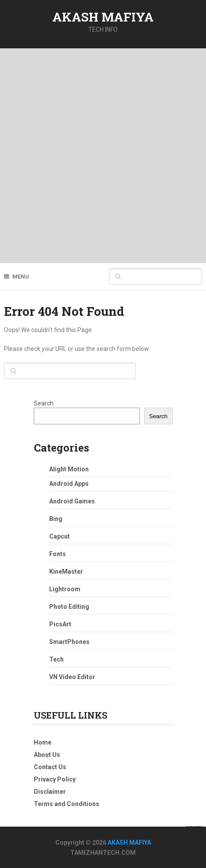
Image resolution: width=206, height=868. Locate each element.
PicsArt (60, 624)
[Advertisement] (103, 156)
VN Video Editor (72, 677)
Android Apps (69, 484)
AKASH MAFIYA (103, 17)
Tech (56, 659)
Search (44, 403)
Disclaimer (50, 792)
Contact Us (50, 767)
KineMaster (66, 571)
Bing (56, 519)
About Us (47, 755)
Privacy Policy (55, 779)
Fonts (58, 554)
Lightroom (65, 589)
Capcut (60, 536)
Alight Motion (69, 469)
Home (43, 742)
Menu (21, 277)
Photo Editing (69, 607)
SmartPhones (69, 642)
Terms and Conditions (67, 804)
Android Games (72, 501)
